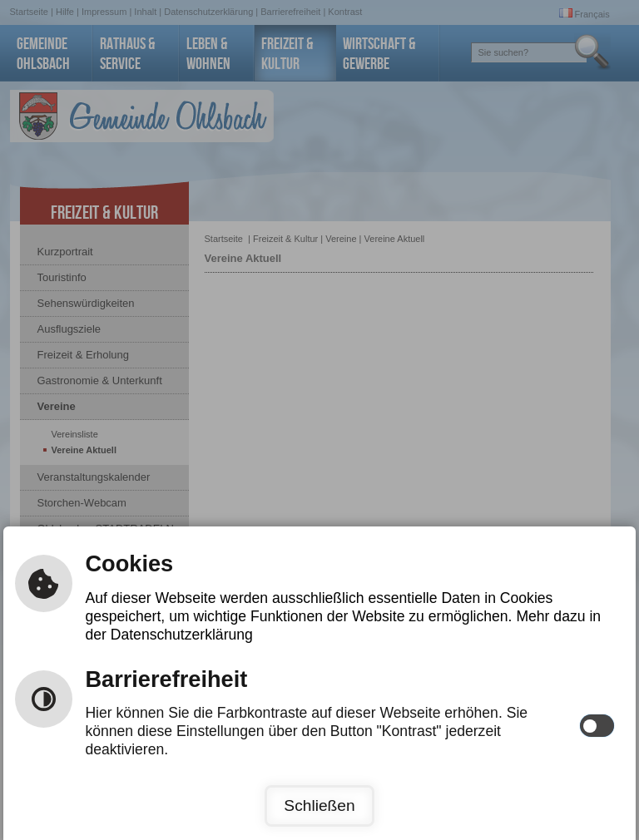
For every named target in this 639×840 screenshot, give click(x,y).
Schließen (319, 805)
